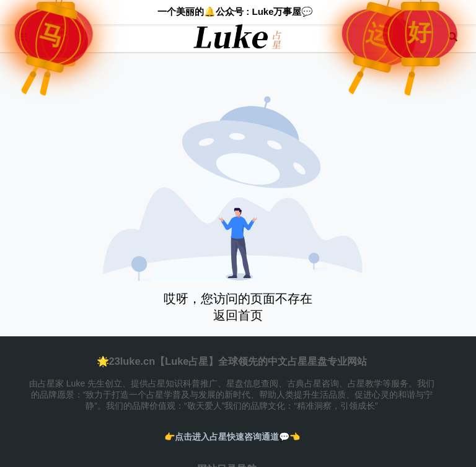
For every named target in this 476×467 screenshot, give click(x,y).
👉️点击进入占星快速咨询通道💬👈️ (232, 437)
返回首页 (238, 315)
